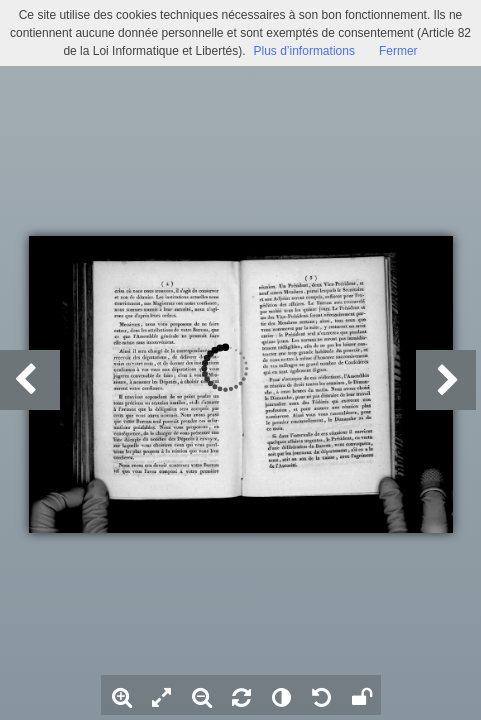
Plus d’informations (304, 51)
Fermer (398, 51)
